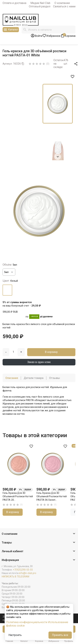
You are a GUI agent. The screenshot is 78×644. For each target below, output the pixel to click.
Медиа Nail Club (40, 3)
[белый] (7, 290)
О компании (62, 3)
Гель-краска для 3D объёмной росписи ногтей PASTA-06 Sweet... (52, 496)
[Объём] (9, 272)
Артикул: (7, 64)
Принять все (60, 635)
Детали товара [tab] (34, 378)
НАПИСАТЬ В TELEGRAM (15, 577)
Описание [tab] (12, 378)
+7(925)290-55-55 (23, 570)
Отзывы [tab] (55, 378)
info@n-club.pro (28, 573)
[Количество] (13, 352)
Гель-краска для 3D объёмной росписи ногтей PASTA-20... (18, 496)
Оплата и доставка (14, 3)
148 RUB (34, 317)
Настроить (15, 635)
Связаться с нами (64, 6)
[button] (39, 534)
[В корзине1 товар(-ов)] (68, 36)
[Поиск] (49, 30)
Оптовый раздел (40, 6)
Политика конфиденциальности (27, 622)
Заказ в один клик (39, 362)
